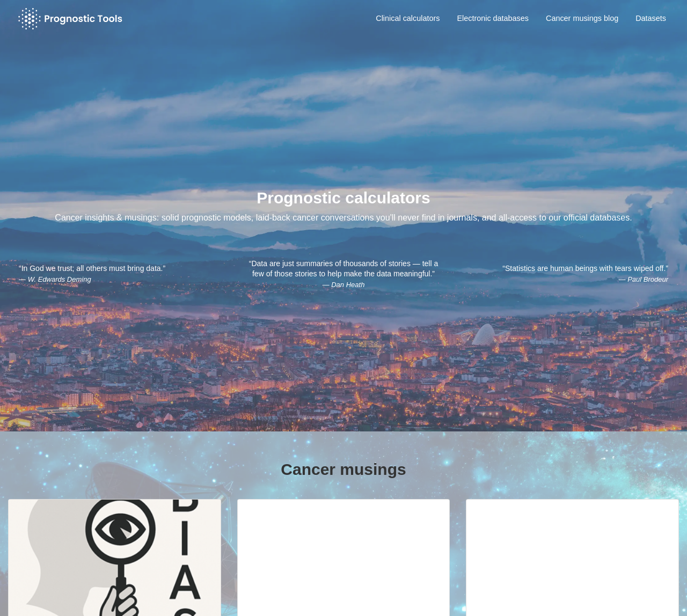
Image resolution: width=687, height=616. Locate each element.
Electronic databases (493, 18)
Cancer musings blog (582, 18)
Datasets (651, 18)
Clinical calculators (408, 18)
